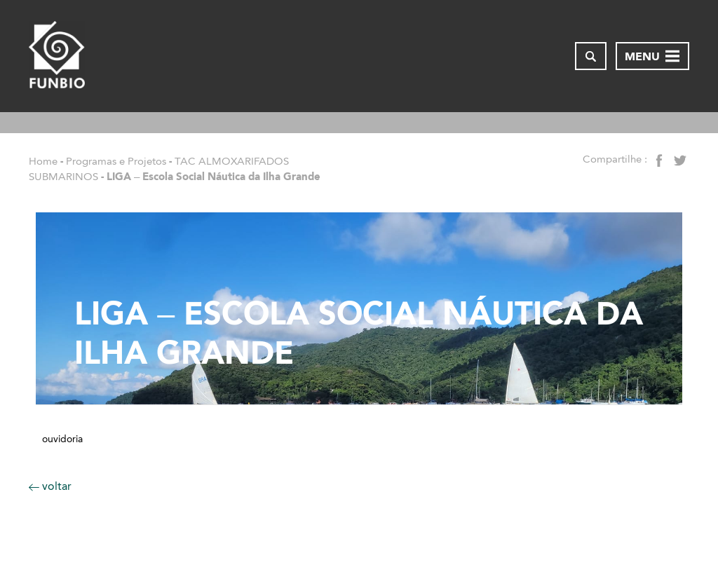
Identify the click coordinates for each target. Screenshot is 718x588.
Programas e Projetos (116, 161)
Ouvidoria (62, 439)
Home (43, 161)
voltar (50, 486)
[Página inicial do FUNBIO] (57, 56)
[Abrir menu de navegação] (652, 56)
